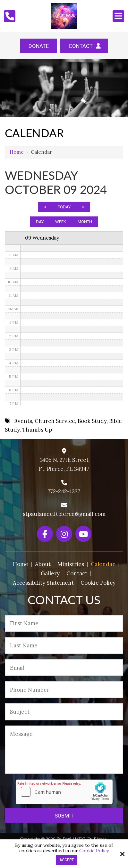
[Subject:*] (64, 712)
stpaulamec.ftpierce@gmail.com (64, 514)
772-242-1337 (64, 491)
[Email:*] (64, 667)
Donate (39, 46)
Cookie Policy (94, 851)
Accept (67, 860)
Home (17, 152)
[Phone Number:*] (64, 690)
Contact (84, 46)
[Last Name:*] (64, 646)
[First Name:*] (64, 623)
